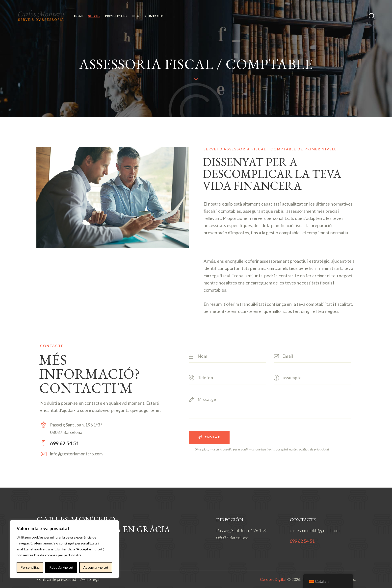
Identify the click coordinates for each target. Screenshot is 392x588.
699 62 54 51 (302, 541)
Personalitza (30, 567)
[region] (64, 549)
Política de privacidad (56, 579)
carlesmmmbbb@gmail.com (315, 530)
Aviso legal (91, 579)
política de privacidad (314, 449)
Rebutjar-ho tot (61, 567)
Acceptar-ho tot (96, 567)
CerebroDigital (273, 579)
